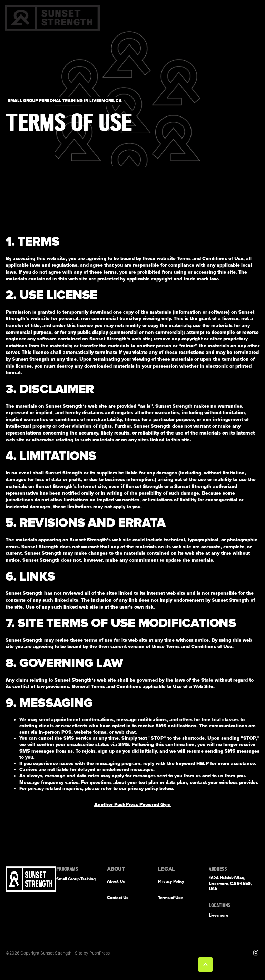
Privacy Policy (171, 882)
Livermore (219, 915)
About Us (116, 882)
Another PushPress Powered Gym (132, 804)
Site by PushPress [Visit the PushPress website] (92, 953)
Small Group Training (76, 879)
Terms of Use (170, 898)
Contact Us (118, 898)
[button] (207, 964)
